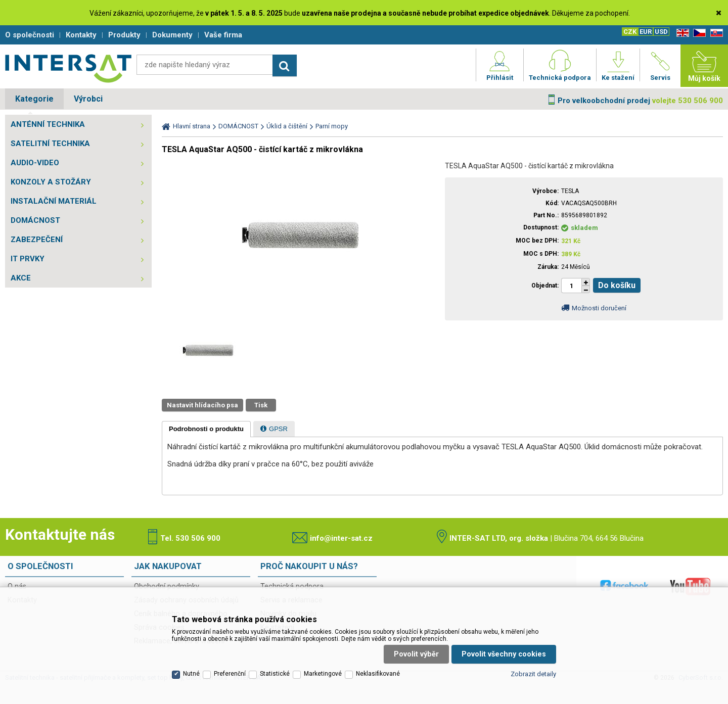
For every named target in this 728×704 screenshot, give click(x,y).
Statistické (275, 674)
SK (715, 33)
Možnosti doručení (599, 308)
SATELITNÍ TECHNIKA (50, 144)
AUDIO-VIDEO (35, 163)
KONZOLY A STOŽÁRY (51, 182)
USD (661, 32)
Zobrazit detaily (533, 674)
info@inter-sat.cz (341, 538)
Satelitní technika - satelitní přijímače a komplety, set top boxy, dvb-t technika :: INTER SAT (68, 68)
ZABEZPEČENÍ (37, 240)
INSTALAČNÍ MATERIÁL (54, 201)
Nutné (191, 674)
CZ (698, 33)
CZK (630, 32)
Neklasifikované (378, 674)
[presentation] (206, 429)
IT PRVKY (28, 259)
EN (681, 33)
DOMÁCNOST (35, 220)
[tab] (206, 429)
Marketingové (323, 674)
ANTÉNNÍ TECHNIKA (48, 124)
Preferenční (230, 674)
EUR (646, 32)
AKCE (21, 278)
